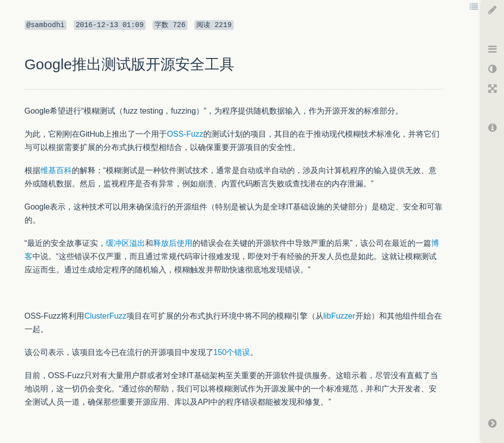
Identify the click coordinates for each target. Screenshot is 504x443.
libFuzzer (339, 316)
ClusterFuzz (105, 316)
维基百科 (56, 170)
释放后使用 (173, 243)
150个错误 (232, 352)
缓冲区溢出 (126, 243)
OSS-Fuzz (185, 134)
